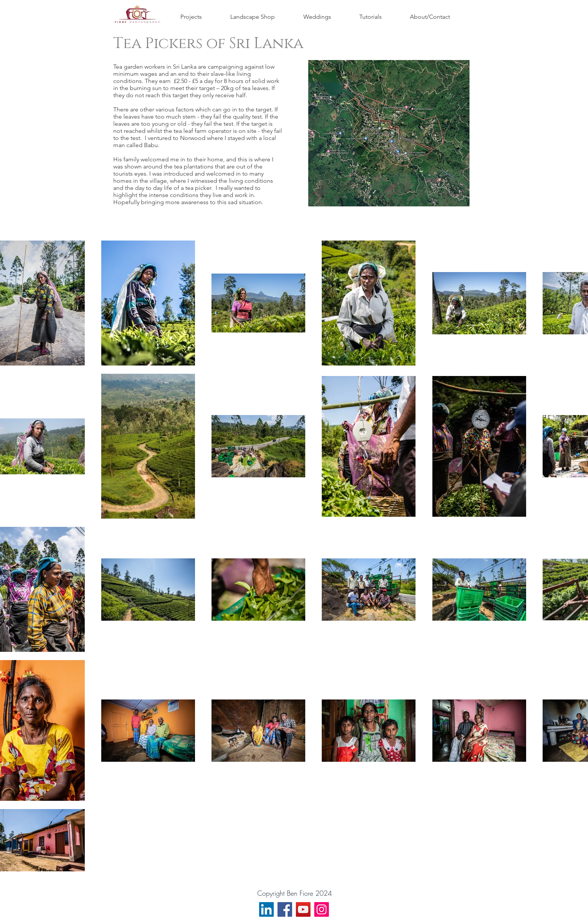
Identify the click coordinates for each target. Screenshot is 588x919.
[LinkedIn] (266, 909)
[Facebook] (285, 909)
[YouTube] (303, 909)
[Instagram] (322, 909)
